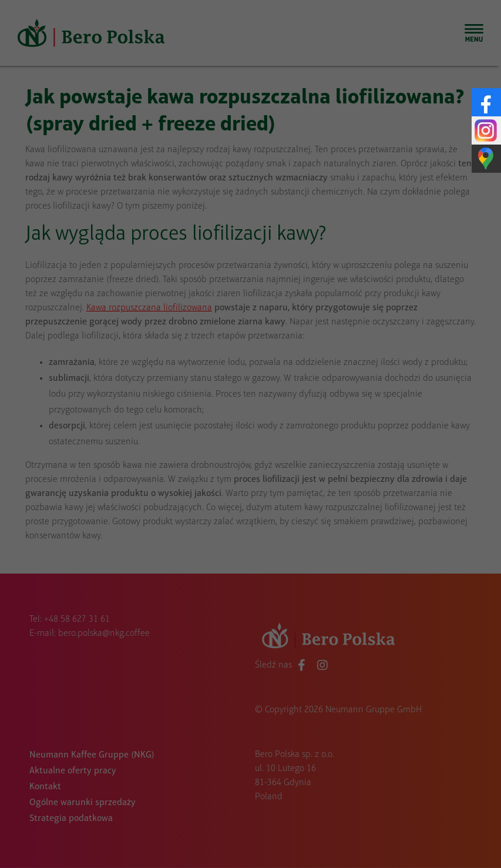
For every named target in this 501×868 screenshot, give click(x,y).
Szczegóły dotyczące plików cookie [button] (178, 667)
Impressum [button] (370, 667)
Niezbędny (143, 449)
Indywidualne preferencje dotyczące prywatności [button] (251, 635)
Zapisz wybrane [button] (251, 554)
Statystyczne (247, 449)
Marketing (350, 449)
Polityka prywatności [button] (298, 667)
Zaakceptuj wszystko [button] (251, 514)
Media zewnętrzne (246, 468)
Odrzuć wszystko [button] (251, 595)
